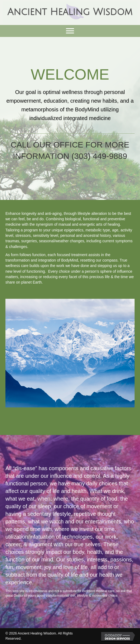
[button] (70, 31)
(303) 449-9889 (99, 156)
